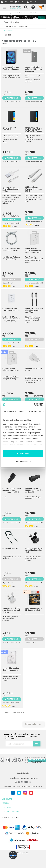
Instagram (25, 793)
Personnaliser (23, 461)
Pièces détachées (11, 22)
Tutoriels (7, 35)
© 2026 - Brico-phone (23, 853)
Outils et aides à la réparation (16, 26)
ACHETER (12, 98)
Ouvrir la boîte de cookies (11, 818)
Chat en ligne (20, 2)
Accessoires (9, 31)
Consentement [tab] (9, 411)
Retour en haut (33, 724)
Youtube (31, 793)
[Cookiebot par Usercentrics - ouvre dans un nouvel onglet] (33, 405)
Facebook (13, 793)
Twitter (19, 793)
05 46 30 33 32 (7, 2)
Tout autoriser (23, 453)
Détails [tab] (22, 411)
